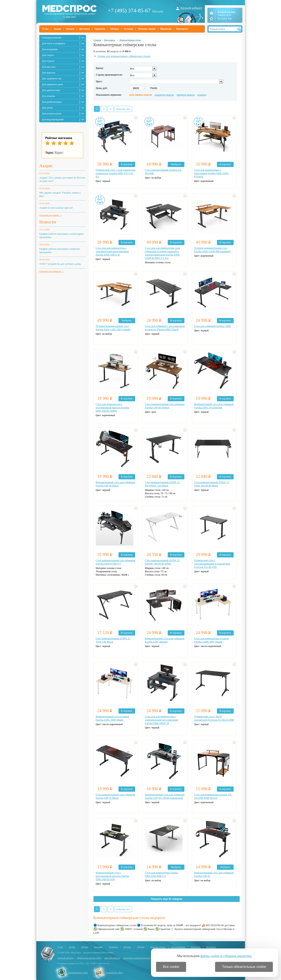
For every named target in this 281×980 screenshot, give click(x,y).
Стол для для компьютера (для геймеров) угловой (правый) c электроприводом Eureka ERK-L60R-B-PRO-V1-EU (163, 253)
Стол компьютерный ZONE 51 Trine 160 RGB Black (212, 484)
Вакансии (166, 29)
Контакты (182, 29)
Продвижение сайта (78, 972)
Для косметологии (52, 114)
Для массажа (49, 67)
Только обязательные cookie (244, 967)
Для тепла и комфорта (54, 43)
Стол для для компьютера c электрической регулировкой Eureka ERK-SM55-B (112, 251)
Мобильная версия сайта (89, 958)
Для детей (47, 108)
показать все (123, 109)
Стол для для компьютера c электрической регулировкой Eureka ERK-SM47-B (162, 720)
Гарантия (100, 29)
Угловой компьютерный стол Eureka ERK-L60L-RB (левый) (113, 328)
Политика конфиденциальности (139, 958)
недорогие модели (164, 95)
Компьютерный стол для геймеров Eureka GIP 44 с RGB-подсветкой (165, 796)
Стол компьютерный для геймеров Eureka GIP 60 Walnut (165, 406)
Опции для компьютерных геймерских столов (124, 56)
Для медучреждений (53, 119)
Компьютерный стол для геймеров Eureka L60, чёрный (165, 640)
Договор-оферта (112, 958)
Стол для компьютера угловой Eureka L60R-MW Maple (212, 640)
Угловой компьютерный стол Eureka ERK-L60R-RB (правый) (212, 250)
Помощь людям (147, 29)
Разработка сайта (115, 972)
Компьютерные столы (130, 40)
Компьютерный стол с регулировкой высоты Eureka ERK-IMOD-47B (112, 876)
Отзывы (128, 29)
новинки (202, 95)
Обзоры (115, 29)
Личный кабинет (191, 8)
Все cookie (171, 967)
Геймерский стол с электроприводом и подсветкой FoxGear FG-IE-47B (212, 564)
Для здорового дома (52, 84)
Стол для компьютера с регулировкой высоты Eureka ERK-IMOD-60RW (112, 407)
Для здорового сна (52, 79)
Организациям (178, 947)
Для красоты (49, 73)
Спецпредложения (52, 38)
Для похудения (50, 49)
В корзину (127, 164)
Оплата (70, 29)
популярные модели (141, 95)
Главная (97, 40)
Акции (57, 29)
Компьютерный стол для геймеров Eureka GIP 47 (214, 874)
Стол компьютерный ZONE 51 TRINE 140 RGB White (162, 562)
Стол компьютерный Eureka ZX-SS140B (164, 172)
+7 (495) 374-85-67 (129, 11)
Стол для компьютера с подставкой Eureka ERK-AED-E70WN (212, 173)
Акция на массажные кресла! (56, 208)
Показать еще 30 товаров (166, 899)
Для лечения (49, 96)
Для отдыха (48, 61)
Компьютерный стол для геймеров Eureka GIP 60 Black (115, 484)
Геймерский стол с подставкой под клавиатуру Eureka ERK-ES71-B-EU (116, 173)
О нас (46, 29)
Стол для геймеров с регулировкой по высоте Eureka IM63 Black (165, 328)
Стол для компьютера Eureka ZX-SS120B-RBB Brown (213, 796)
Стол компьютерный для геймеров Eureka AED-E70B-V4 (116, 562)
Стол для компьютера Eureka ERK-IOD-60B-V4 (162, 874)
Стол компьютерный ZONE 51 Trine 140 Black (113, 640)
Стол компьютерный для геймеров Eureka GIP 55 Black (116, 796)
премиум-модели (186, 95)
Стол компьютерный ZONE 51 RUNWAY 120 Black (162, 484)
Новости (48, 222)
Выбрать (176, 164)
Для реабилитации (52, 102)
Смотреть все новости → (52, 271)
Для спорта (48, 55)
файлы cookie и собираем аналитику (226, 956)
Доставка (85, 29)
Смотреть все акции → (51, 215)
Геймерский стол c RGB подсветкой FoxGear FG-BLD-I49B (214, 718)
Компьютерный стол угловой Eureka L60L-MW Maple (112, 718)
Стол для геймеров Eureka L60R (213, 326)
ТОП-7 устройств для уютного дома (60, 264)
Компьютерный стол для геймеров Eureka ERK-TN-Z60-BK (214, 406)
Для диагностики (51, 90)
